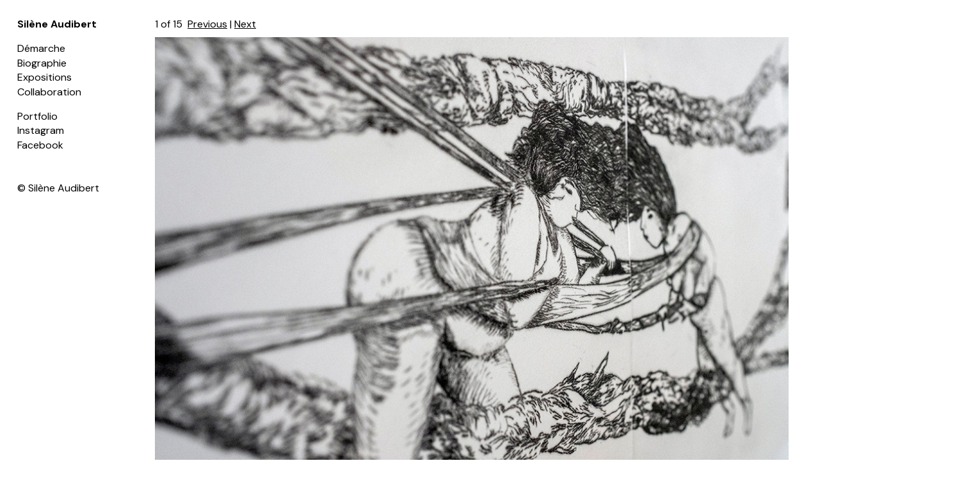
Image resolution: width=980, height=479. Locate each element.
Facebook (40, 145)
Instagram (41, 130)
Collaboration (49, 92)
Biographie (42, 63)
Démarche (41, 48)
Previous (207, 24)
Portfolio (37, 116)
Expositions (44, 77)
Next (245, 24)
